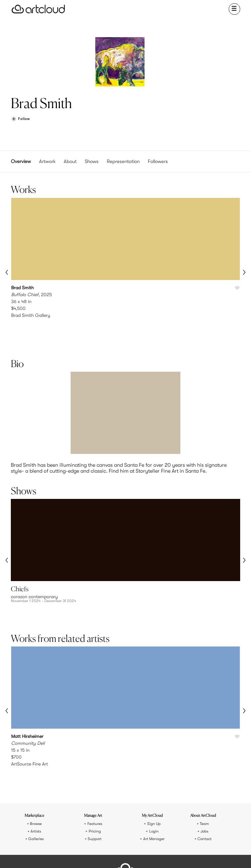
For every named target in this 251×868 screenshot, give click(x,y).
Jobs (204, 779)
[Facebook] (124, 854)
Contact (205, 786)
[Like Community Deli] (237, 691)
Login (154, 779)
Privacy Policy (138, 831)
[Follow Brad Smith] (20, 119)
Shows (92, 161)
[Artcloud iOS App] (148, 854)
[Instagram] (94, 854)
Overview (21, 161)
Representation (123, 161)
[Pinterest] (109, 854)
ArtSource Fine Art (30, 718)
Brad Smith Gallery (31, 315)
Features (95, 771)
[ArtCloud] (38, 9)
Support (95, 786)
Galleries (36, 786)
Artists (36, 779)
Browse (36, 771)
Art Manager (154, 786)
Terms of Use (113, 831)
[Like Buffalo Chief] (237, 288)
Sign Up (154, 771)
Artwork (47, 161)
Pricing (95, 779)
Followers (158, 161)
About (70, 161)
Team (204, 771)
